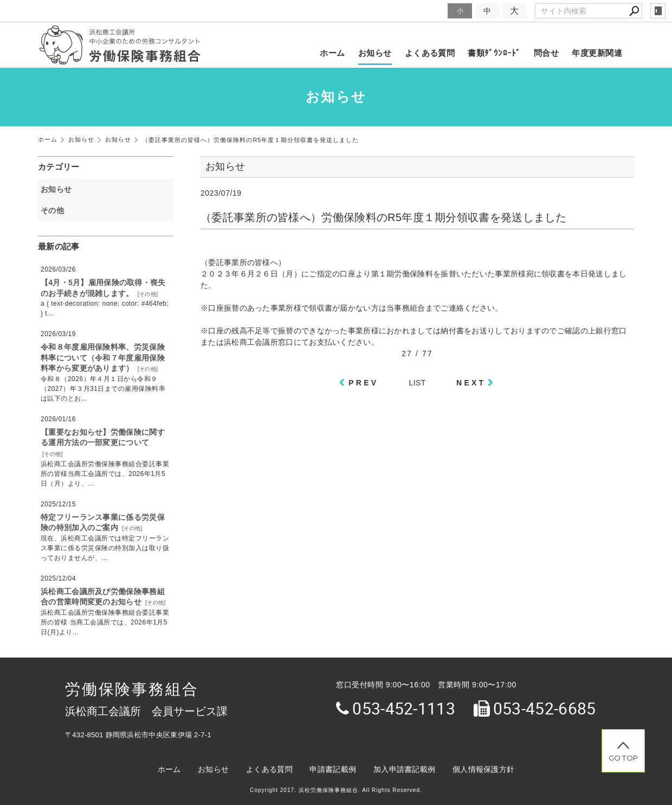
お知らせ (375, 53)
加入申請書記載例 (404, 769)
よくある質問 (430, 53)
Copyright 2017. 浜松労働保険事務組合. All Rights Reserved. (336, 790)
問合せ (546, 53)
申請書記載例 (333, 769)
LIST (418, 383)
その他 (56, 210)
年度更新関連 (597, 53)
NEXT (471, 383)
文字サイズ (426, 11)
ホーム (332, 53)
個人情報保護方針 (483, 769)
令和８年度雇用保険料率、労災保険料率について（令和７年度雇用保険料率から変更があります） (103, 358)
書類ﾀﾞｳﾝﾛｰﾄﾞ (494, 53)
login (658, 11)
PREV (363, 383)
